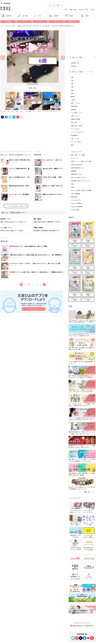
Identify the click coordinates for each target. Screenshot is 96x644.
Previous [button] (3, 58)
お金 (72, 184)
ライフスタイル (75, 129)
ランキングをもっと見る (16, 206)
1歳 (8, 111)
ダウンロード (34, 309)
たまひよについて (76, 152)
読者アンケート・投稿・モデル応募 (81, 161)
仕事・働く (74, 122)
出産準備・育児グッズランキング (80, 181)
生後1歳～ (74, 66)
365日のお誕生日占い (77, 165)
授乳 (72, 93)
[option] (33, 58)
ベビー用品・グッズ (77, 113)
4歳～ (22, 111)
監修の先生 (74, 197)
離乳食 (69, 16)
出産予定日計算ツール (77, 168)
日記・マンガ (75, 139)
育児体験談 (74, 135)
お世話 (73, 100)
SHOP (52, 5)
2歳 (13, 111)
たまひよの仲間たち (77, 203)
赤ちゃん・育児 (84, 10)
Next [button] (63, 58)
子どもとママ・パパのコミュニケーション (52, 111)
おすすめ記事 (28, 111)
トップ (2, 26)
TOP (66, 10)
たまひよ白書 (75, 210)
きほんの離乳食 (75, 194)
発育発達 (74, 110)
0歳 (4, 111)
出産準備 (53, 16)
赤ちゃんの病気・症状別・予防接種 (81, 190)
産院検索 (74, 171)
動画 (72, 145)
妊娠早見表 (7, 16)
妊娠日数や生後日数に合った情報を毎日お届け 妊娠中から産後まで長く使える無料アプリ (34, 304)
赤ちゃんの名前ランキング (79, 177)
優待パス (85, 16)
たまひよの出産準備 (77, 207)
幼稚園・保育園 (75, 119)
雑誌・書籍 (8, 22)
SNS (40, 22)
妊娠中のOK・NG (76, 174)
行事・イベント (75, 116)
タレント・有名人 (37, 111)
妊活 (93, 10)
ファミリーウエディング (78, 132)
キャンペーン (56, 22)
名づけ (37, 16)
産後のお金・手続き (77, 126)
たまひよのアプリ (76, 200)
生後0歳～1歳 (75, 63)
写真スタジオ (72, 22)
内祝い (60, 5)
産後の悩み (74, 106)
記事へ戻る (33, 88)
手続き (73, 187)
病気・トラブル (75, 103)
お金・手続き (23, 16)
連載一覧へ (88, 492)
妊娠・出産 (73, 10)
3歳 (17, 111)
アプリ (24, 22)
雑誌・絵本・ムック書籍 (78, 155)
